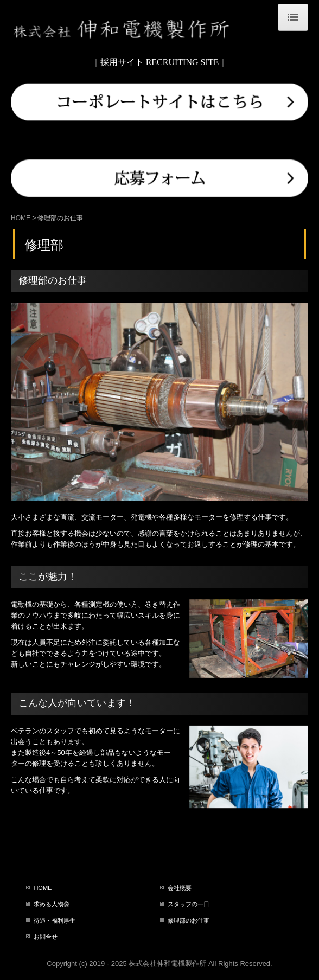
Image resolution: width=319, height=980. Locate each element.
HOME (43, 888)
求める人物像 (52, 904)
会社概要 (180, 888)
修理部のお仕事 (189, 920)
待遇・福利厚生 (55, 920)
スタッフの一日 (189, 904)
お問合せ (46, 937)
